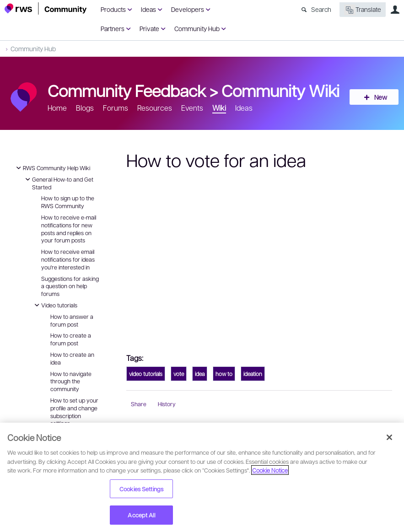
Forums (116, 108)
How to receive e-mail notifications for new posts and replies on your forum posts (69, 229)
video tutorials (146, 374)
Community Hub (197, 28)
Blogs (85, 108)
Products (113, 9)
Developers (188, 9)
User (395, 10)
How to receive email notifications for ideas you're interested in (68, 259)
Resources (155, 108)
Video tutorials (55, 305)
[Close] (389, 437)
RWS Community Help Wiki (52, 168)
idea (200, 374)
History (167, 404)
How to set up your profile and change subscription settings (74, 412)
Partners (113, 28)
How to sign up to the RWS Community (68, 202)
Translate (363, 10)
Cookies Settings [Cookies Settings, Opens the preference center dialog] (141, 489)
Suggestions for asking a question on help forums (70, 286)
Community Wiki (280, 90)
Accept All (141, 515)
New (379, 97)
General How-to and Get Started (58, 183)
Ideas (148, 9)
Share (139, 404)
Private (149, 28)
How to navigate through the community (71, 382)
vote (179, 374)
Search (321, 9)
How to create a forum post (71, 339)
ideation (253, 374)
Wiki (219, 108)
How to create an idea (72, 358)
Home (57, 108)
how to (224, 374)
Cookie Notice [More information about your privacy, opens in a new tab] (270, 470)
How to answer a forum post (72, 320)
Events (192, 108)
